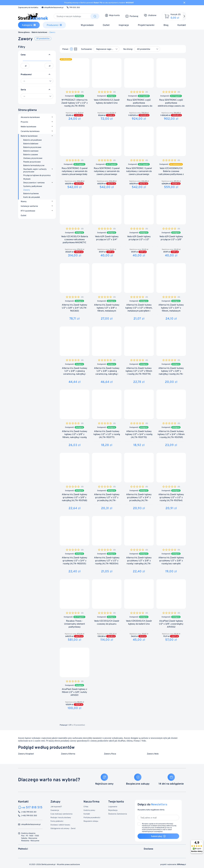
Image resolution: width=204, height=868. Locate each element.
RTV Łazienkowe (28, 211)
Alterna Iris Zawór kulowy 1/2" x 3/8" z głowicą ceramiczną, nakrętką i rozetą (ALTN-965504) (75, 373)
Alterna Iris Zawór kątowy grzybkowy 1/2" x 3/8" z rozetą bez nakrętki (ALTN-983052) (171, 562)
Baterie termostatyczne (34, 165)
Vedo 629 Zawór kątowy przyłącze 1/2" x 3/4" (107, 238)
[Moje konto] (112, 15)
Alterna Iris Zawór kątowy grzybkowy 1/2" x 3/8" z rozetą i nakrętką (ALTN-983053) (139, 562)
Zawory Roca (110, 754)
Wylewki (27, 179)
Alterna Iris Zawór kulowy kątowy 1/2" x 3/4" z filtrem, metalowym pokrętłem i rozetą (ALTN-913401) (171, 311)
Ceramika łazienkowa (30, 131)
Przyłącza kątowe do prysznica (37, 175)
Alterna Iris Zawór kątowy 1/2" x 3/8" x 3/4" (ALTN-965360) (74, 308)
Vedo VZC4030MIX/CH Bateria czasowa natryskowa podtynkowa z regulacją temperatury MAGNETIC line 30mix (171, 174)
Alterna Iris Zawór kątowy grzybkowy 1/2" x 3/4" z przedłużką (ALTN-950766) (139, 499)
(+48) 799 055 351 (29, 812)
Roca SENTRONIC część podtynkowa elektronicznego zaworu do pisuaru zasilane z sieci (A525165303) (139, 106)
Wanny (24, 202)
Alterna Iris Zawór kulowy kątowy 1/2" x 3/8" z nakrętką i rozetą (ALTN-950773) (171, 373)
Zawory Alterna (68, 754)
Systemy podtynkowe (33, 186)
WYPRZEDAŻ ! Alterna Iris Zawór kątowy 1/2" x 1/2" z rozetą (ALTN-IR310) (75, 103)
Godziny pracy (89, 810)
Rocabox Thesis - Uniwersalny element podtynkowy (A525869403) (74, 625)
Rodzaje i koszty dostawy (61, 817)
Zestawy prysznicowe (33, 158)
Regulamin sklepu (91, 821)
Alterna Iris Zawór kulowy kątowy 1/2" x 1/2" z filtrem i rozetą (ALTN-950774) (139, 371)
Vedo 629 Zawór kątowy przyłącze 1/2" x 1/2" (139, 238)
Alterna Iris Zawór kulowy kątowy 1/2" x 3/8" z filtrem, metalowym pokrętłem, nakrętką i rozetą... (107, 311)
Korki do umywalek (32, 197)
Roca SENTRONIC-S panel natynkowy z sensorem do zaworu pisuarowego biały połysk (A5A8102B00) (75, 173)
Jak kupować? (56, 806)
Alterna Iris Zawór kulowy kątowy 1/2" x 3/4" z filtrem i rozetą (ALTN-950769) (171, 434)
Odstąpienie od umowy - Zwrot (63, 828)
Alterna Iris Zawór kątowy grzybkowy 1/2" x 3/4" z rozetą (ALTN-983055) (74, 561)
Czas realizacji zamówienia (61, 814)
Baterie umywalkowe (32, 140)
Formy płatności (57, 821)
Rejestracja (113, 810)
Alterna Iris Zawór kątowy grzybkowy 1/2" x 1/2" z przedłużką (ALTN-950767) (107, 499)
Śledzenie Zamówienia (118, 814)
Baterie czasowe (31, 154)
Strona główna (27, 110)
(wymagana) (159, 828)
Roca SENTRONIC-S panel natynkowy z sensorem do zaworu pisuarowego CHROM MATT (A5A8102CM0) (107, 174)
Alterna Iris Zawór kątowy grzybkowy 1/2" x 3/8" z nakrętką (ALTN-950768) (74, 497)
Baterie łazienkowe (29, 136)
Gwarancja (55, 810)
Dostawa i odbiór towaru (60, 825)
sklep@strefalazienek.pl (52, 7)
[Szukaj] (72, 16)
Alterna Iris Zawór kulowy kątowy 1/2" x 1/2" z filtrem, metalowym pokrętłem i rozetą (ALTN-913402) (139, 309)
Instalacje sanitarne (29, 206)
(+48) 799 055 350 (29, 816)
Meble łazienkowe (28, 127)
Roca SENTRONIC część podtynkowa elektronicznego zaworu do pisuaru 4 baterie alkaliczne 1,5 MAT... (171, 106)
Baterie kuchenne (31, 193)
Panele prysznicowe (32, 162)
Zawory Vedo (153, 754)
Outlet (23, 216)
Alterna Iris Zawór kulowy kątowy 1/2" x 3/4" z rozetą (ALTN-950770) (139, 434)
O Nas (86, 806)
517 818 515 (32, 807)
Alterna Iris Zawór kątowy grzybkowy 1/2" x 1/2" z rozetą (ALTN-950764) (171, 497)
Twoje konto (116, 801)
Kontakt (87, 814)
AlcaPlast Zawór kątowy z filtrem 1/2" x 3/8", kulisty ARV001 (74, 692)
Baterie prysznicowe (32, 147)
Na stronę (128, 49)
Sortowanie (86, 49)
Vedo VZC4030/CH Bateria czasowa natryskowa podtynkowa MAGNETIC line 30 (75, 241)
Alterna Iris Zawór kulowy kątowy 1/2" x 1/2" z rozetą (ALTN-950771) (107, 434)
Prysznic (24, 122)
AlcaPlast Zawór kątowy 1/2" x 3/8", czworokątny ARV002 (171, 624)
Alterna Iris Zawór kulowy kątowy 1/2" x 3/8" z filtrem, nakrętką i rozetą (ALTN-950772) (75, 436)
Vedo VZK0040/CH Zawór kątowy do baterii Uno (139, 622)
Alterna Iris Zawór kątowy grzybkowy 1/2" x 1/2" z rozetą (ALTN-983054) (107, 561)
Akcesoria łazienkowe (30, 117)
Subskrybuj (158, 836)
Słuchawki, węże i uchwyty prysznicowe (35, 170)
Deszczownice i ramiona (34, 183)
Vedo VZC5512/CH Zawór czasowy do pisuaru (107, 622)
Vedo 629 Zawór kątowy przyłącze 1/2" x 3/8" (171, 238)
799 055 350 (73, 7)
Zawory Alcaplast (26, 754)
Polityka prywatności (92, 817)
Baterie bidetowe (31, 144)
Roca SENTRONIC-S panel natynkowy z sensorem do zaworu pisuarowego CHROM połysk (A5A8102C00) (139, 174)
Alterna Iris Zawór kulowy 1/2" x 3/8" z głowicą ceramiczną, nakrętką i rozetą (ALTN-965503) (107, 373)
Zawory (27, 190)
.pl (181, 864)
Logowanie (113, 806)
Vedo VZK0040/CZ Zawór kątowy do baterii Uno (107, 101)
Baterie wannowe (31, 151)
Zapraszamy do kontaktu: (28, 7)
